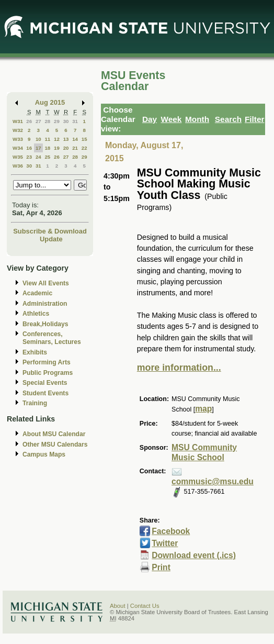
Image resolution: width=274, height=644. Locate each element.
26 (29, 121)
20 (66, 148)
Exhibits (35, 352)
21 (75, 148)
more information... (179, 368)
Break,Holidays (45, 324)
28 (47, 121)
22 (84, 148)
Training (35, 403)
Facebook (171, 531)
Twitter (165, 543)
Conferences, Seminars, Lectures (52, 338)
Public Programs (48, 373)
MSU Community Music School (204, 452)
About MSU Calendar (54, 434)
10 (38, 139)
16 (29, 148)
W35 (18, 157)
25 (47, 157)
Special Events (45, 383)
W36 (18, 166)
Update (51, 239)
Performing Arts (47, 362)
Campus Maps (44, 454)
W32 (18, 130)
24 (38, 157)
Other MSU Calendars (55, 445)
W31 (18, 121)
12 (57, 139)
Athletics (36, 314)
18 (47, 148)
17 (38, 148)
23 (29, 157)
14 (75, 139)
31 (75, 121)
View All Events (46, 283)
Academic (37, 293)
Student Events (45, 393)
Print (161, 567)
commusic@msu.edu (213, 481)
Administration (45, 304)
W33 (18, 139)
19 (57, 148)
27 (38, 121)
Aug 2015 (50, 102)
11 (47, 139)
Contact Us (145, 606)
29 (57, 121)
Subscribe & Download (50, 231)
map (203, 409)
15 (84, 139)
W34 (18, 148)
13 (66, 139)
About (118, 606)
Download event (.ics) (194, 555)
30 (66, 121)
